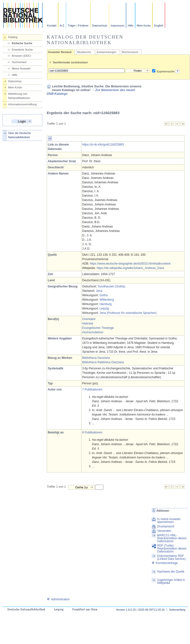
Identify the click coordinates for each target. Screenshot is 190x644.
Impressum (118, 26)
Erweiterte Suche (22, 50)
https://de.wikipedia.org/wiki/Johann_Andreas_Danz (130, 268)
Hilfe (130, 26)
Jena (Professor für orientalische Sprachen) (128, 313)
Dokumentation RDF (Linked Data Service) (171, 557)
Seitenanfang (177, 610)
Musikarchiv (84, 52)
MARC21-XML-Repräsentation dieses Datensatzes (172, 538)
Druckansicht (166, 526)
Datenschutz (100, 26)
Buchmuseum (130, 52)
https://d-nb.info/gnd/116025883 (103, 145)
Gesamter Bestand (60, 52)
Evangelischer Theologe (98, 328)
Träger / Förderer (78, 26)
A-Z (62, 26)
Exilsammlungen (106, 52)
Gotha (103, 295)
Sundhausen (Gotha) (111, 286)
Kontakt (52, 26)
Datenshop (15, 81)
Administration (58, 599)
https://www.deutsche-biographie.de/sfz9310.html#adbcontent (130, 264)
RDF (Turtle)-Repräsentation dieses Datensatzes (172, 549)
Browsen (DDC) (21, 56)
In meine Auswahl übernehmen (169, 521)
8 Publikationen (92, 432)
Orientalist (89, 319)
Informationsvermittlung (22, 104)
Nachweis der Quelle (171, 572)
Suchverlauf (19, 62)
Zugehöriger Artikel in (171, 581)
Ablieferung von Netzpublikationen (19, 96)
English (159, 26)
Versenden (164, 531)
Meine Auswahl (21, 68)
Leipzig (104, 309)
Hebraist (88, 323)
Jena (99, 291)
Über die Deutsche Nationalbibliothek (20, 135)
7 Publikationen (92, 389)
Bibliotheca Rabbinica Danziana (103, 362)
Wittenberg (107, 300)
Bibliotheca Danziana (96, 358)
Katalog (13, 37)
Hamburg (105, 304)
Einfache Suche (22, 43)
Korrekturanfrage (165, 563)
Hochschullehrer (93, 332)
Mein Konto (144, 26)
